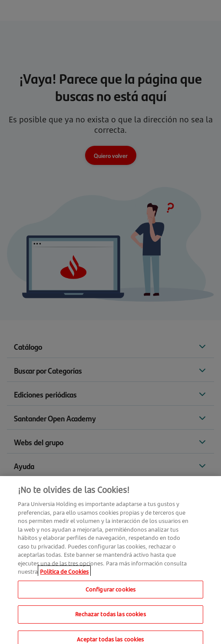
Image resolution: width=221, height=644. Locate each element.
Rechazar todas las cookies (110, 617)
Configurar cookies (110, 592)
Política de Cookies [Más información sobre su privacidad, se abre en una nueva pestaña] (64, 575)
